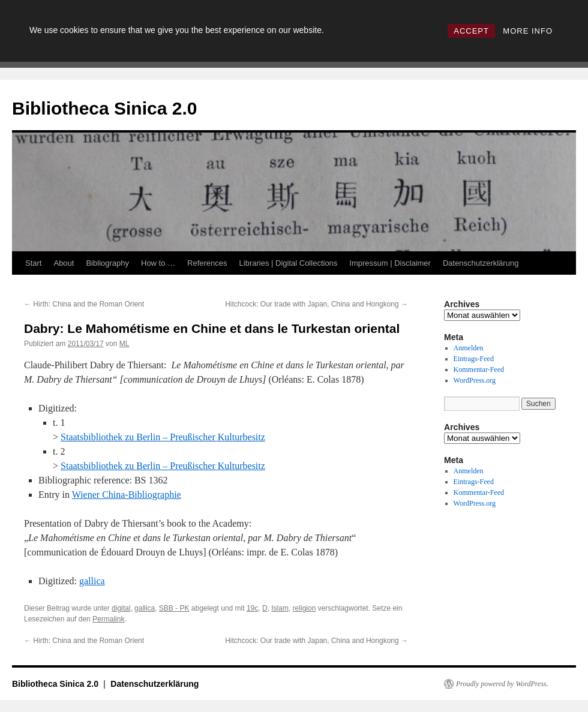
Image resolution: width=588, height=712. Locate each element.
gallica (92, 581)
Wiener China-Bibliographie (127, 495)
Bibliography (107, 263)
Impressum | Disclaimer (390, 263)
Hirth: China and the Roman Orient (84, 304)
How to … (158, 263)
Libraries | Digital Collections (289, 263)
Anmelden (469, 348)
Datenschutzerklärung (481, 263)
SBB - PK (174, 608)
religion (304, 608)
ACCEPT (471, 31)
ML (124, 344)
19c (252, 608)
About (64, 263)
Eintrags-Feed (474, 359)
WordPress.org (475, 380)
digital (121, 608)
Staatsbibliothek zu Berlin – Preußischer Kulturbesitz (163, 437)
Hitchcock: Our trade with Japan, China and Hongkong (316, 304)
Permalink (108, 619)
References (207, 263)
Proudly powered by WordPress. (502, 684)
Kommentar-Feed (479, 369)
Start (33, 263)
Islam (280, 608)
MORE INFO (528, 31)
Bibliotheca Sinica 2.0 (104, 108)
